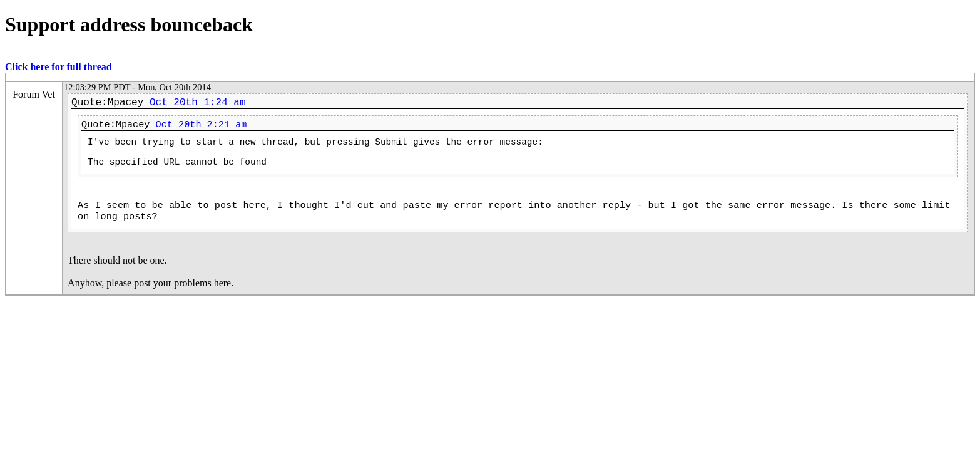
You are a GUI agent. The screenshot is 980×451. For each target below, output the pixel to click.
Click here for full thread (59, 67)
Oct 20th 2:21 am (202, 125)
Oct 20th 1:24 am (198, 103)
